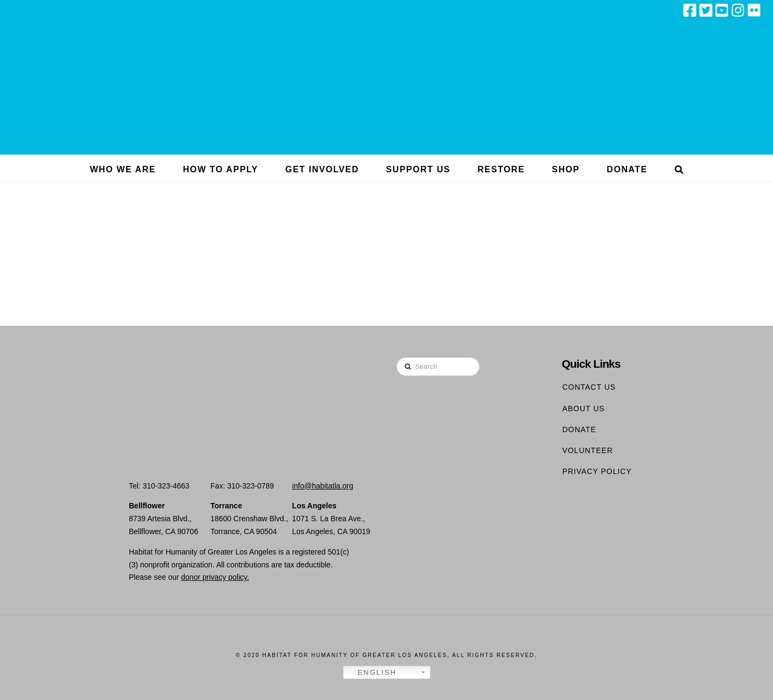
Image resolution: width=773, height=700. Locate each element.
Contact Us (589, 387)
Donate (579, 429)
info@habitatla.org (323, 486)
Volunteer (588, 450)
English (371, 673)
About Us (583, 409)
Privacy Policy (597, 471)
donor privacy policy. (215, 577)
